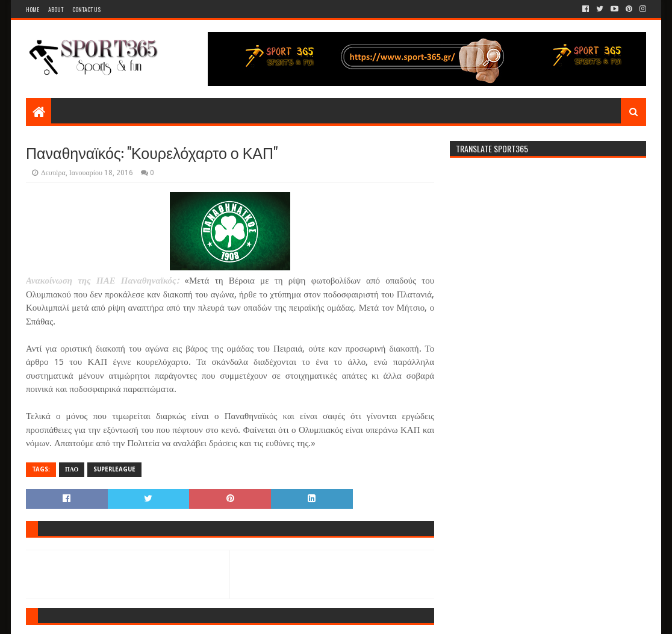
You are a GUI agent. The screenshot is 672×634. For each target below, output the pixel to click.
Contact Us (86, 9)
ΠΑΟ (72, 469)
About (56, 9)
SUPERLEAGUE (114, 469)
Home (33, 9)
